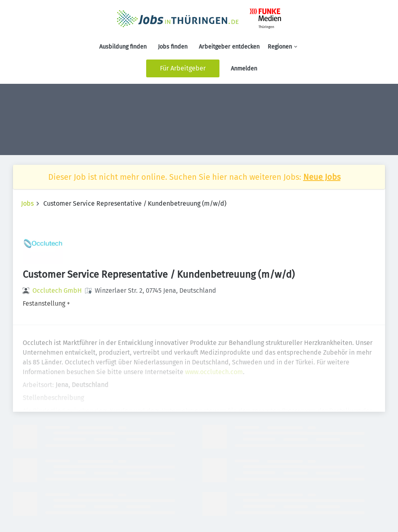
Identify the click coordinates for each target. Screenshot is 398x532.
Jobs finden (173, 47)
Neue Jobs (322, 177)
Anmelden (244, 69)
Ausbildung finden (123, 47)
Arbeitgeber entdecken (229, 47)
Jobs (27, 203)
